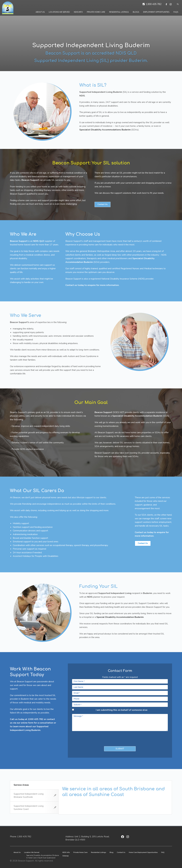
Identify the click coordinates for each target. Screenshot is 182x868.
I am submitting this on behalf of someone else (122, 710)
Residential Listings (99, 852)
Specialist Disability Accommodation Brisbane (43, 855)
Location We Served (32, 852)
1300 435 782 (154, 4)
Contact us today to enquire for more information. (92, 285)
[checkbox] (73, 710)
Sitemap (66, 856)
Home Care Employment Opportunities (143, 852)
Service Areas (21, 785)
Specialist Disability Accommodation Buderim (137, 416)
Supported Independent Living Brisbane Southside (35, 795)
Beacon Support (30, 180)
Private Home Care (80, 852)
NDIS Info (66, 852)
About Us (17, 852)
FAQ (163, 852)
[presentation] (89, 738)
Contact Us (121, 852)
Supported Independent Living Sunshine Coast (35, 808)
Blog (111, 852)
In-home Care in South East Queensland (41, 858)
